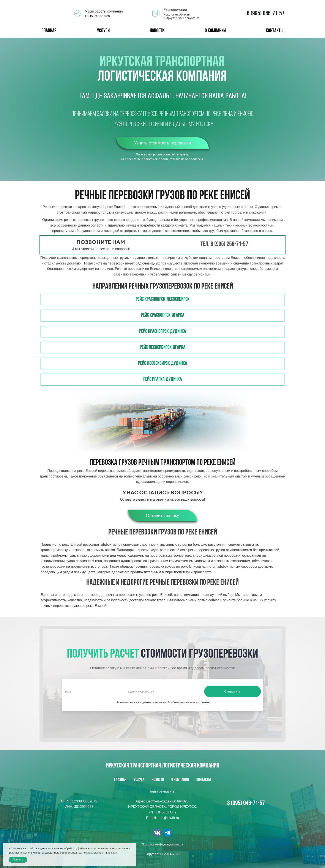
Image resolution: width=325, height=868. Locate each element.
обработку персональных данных (188, 702)
